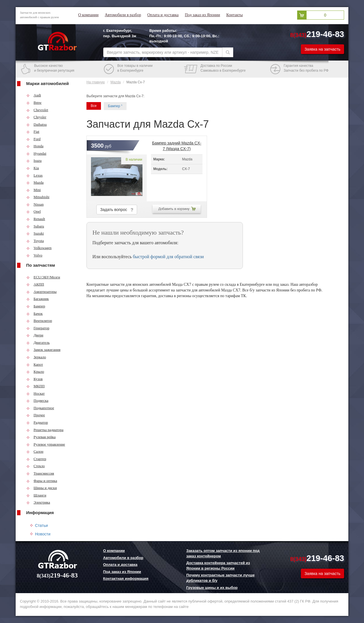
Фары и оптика (42, 481)
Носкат (36, 393)
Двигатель (38, 342)
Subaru (35, 226)
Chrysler (36, 117)
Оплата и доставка (163, 15)
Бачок (35, 313)
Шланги (36, 495)
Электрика (38, 502)
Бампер (36, 306)
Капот (35, 364)
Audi (34, 95)
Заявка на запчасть (322, 49)
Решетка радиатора (45, 430)
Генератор (38, 328)
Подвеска (37, 400)
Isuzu (34, 161)
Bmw (34, 103)
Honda (35, 146)
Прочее (36, 415)
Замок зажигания (43, 350)
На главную (96, 82)
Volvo (34, 255)
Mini (34, 190)
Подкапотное (40, 408)
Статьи (41, 525)
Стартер (36, 459)
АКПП (35, 284)
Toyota (35, 241)
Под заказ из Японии (202, 15)
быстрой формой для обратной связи (168, 257)
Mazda (35, 182)
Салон (35, 451)
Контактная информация (126, 578)
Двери (35, 335)
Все (94, 106)
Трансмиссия (40, 473)
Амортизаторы (42, 292)
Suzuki (35, 233)
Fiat (33, 132)
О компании (88, 15)
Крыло (35, 371)
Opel (34, 211)
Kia (33, 168)
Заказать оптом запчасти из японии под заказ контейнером (223, 553)
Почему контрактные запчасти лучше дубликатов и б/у (220, 578)
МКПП (36, 386)
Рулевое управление (46, 444)
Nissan (35, 204)
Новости (43, 534)
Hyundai (36, 153)
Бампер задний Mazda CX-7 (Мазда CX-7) (177, 145)
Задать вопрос (117, 210)
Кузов (35, 379)
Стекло (36, 466)
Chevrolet (37, 110)
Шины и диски (42, 488)
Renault (36, 219)
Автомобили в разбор (123, 15)
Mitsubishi (38, 197)
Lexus (35, 175)
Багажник (38, 299)
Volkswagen (39, 248)
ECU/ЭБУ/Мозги (43, 277)
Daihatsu (37, 124)
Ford (34, 139)
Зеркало (36, 357)
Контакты (235, 15)
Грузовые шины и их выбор (212, 588)
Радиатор (37, 422)
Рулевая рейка (41, 437)
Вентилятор (39, 321)
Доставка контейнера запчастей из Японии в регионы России (218, 566)
